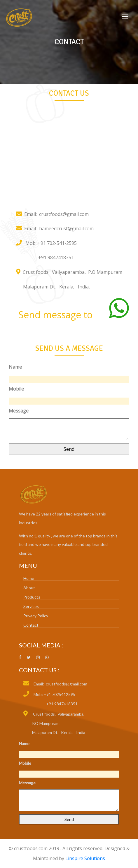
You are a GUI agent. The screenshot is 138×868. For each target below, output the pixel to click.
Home (29, 578)
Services (31, 606)
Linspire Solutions (85, 858)
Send (69, 449)
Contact (31, 625)
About (29, 588)
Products (32, 597)
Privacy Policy (36, 616)
